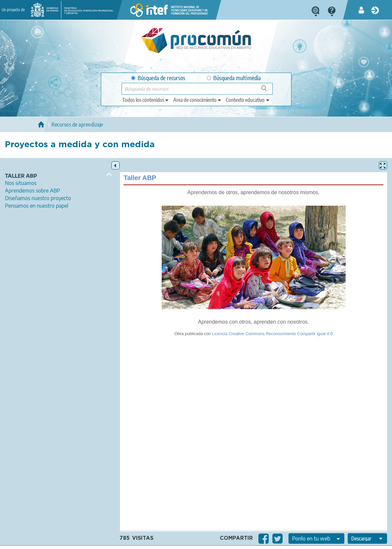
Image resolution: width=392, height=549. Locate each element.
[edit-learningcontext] (248, 100)
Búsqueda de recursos (158, 78)
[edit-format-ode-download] (367, 538)
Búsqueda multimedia (234, 78)
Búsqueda (268, 91)
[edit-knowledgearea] (197, 100)
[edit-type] (146, 100)
